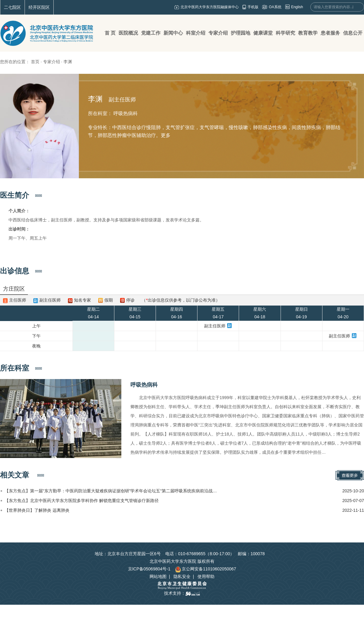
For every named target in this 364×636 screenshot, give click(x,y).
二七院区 (12, 7)
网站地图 (158, 576)
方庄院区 (14, 289)
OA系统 (275, 7)
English (297, 7)
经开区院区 (39, 7)
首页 (35, 62)
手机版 (253, 7)
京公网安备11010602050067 (206, 569)
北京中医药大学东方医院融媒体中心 (210, 7)
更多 (166, 135)
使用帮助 (206, 576)
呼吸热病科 (144, 385)
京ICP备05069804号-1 (149, 569)
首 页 (110, 33)
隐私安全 (182, 576)
